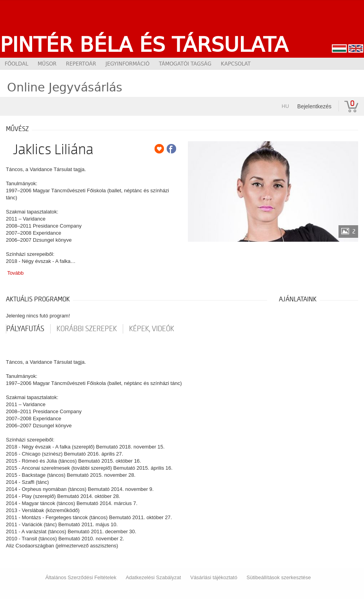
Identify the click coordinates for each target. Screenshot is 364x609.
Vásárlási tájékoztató (214, 577)
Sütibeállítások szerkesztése (279, 577)
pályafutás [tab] (25, 329)
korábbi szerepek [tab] (87, 329)
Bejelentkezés (314, 106)
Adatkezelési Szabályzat (153, 577)
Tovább (15, 273)
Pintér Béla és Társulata (144, 44)
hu (285, 106)
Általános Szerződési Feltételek (81, 577)
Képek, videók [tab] (152, 329)
